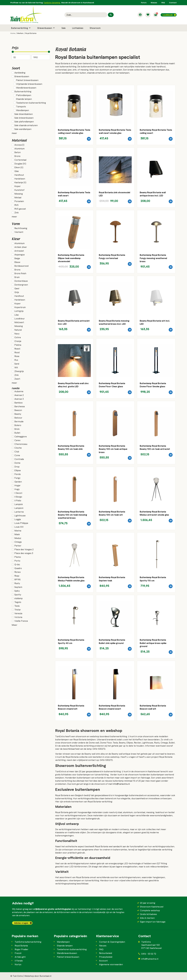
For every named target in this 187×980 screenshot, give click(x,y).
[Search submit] (111, 15)
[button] (21, 28)
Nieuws (154, 3)
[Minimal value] (31, 52)
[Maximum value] (41, 57)
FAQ (163, 3)
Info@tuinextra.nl (121, 784)
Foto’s (144, 3)
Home (13, 33)
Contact (173, 3)
